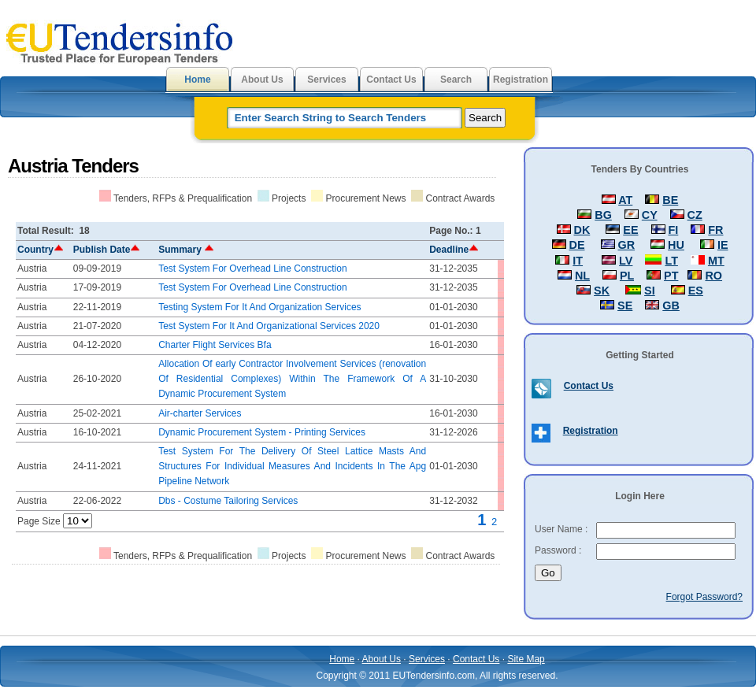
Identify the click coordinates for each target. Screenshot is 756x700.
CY (650, 215)
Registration (521, 80)
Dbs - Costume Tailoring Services (228, 501)
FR (715, 230)
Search (456, 80)
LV (626, 261)
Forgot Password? (704, 597)
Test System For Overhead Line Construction (252, 269)
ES (696, 291)
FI (674, 230)
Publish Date (107, 250)
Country (41, 250)
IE (723, 245)
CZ (695, 215)
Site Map (526, 659)
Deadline (454, 250)
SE (625, 306)
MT (716, 261)
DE (577, 245)
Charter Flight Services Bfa (215, 345)
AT (625, 200)
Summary (186, 250)
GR (627, 245)
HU (676, 245)
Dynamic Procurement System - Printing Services (262, 432)
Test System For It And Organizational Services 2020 (269, 326)
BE (670, 200)
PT (671, 276)
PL (627, 276)
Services (326, 80)
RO (713, 276)
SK (602, 291)
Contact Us (391, 80)
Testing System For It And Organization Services (259, 307)
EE (630, 230)
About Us (262, 80)
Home (197, 80)
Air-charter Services (200, 413)
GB (671, 306)
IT (578, 261)
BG (603, 215)
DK (582, 230)
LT (671, 261)
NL (582, 276)
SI (650, 291)
